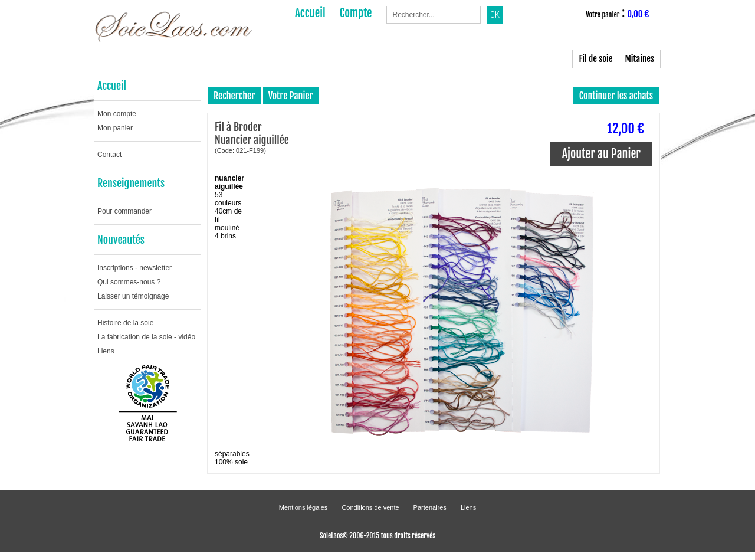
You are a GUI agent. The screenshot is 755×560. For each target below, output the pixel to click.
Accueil (112, 86)
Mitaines (640, 59)
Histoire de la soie (125, 323)
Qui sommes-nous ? (129, 282)
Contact (109, 155)
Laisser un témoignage (133, 296)
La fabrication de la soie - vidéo (146, 337)
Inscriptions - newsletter (134, 268)
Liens (106, 351)
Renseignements (131, 183)
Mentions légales (303, 507)
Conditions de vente (370, 507)
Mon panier (115, 128)
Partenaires (430, 507)
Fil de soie (595, 59)
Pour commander (124, 211)
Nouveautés (121, 240)
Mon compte (117, 114)
